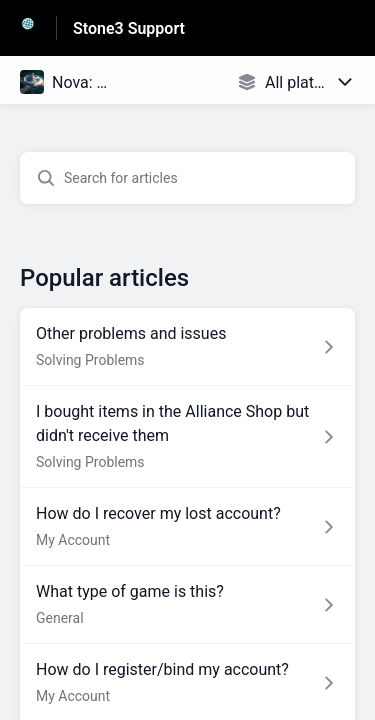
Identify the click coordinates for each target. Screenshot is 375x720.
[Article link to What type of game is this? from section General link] (187, 605)
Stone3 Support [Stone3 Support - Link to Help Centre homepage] (129, 28)
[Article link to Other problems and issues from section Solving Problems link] (187, 347)
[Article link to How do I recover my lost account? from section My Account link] (187, 527)
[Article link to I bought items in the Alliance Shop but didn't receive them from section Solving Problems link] (187, 437)
